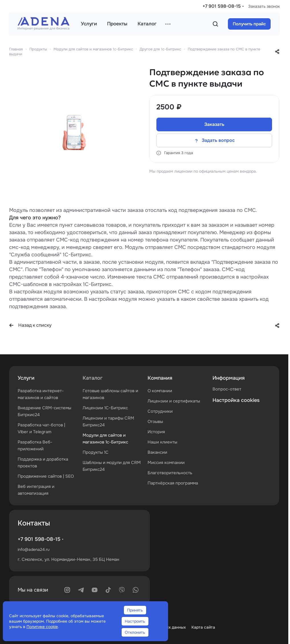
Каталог (93, 378)
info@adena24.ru (34, 549)
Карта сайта (203, 627)
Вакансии (157, 452)
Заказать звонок (264, 6)
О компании (160, 391)
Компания (160, 378)
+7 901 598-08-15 (222, 6)
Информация (229, 378)
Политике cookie (42, 627)
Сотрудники (160, 411)
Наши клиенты (162, 442)
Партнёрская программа (173, 483)
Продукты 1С (96, 452)
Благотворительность (170, 473)
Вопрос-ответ (227, 389)
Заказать (214, 124)
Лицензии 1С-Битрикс (105, 408)
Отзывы (155, 422)
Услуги (26, 378)
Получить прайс (249, 24)
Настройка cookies (236, 400)
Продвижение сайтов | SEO (46, 476)
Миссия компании (166, 463)
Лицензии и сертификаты (174, 401)
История (156, 432)
